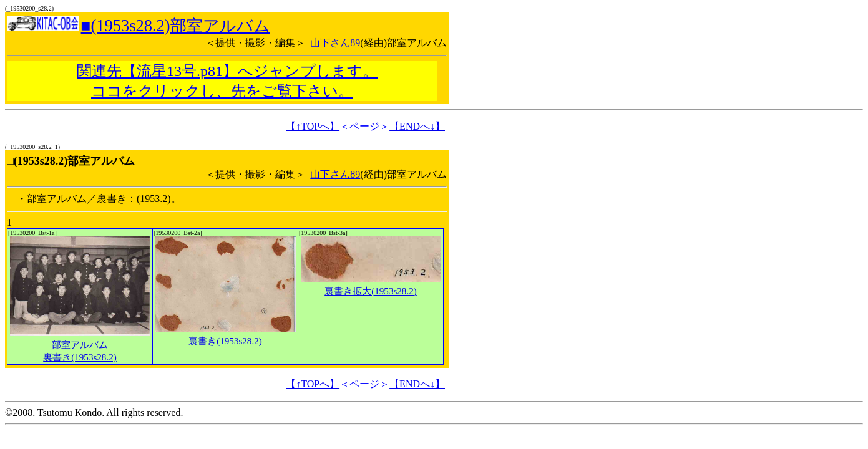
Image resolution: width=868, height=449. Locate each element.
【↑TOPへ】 (313, 126)
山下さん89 (335, 43)
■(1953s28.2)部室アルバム (176, 26)
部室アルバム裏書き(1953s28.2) (80, 345)
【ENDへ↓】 (417, 126)
